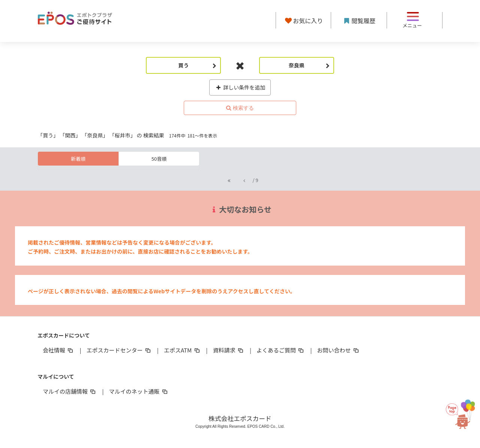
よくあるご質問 (281, 350)
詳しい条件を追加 (240, 87)
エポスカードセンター (119, 350)
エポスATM (182, 350)
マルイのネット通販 (139, 391)
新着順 (78, 159)
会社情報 (58, 350)
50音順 (159, 159)
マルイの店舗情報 (70, 391)
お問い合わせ (339, 350)
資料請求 (229, 350)
